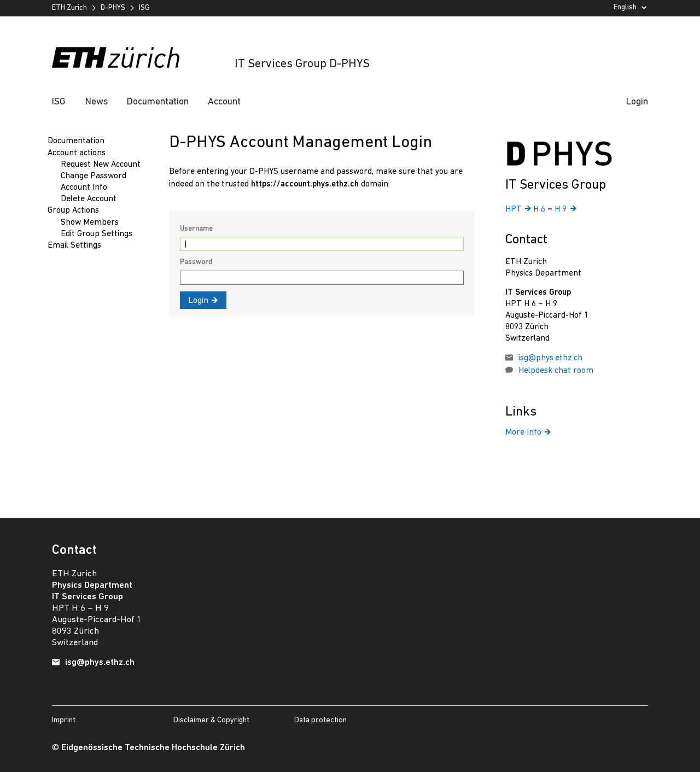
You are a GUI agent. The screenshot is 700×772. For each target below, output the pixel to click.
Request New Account (101, 165)
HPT (518, 209)
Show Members (90, 223)
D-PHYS (113, 8)
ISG (144, 8)
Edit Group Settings (97, 234)
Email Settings (74, 245)
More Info (528, 432)
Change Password (94, 176)
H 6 (540, 209)
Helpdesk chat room (556, 371)
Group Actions (73, 210)
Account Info (84, 188)
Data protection (320, 720)
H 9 (565, 209)
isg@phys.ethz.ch (550, 358)
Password (196, 262)
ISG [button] (59, 102)
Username (196, 229)
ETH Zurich (69, 8)
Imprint (64, 720)
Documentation (158, 102)
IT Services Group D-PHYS (302, 64)
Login (637, 102)
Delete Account (89, 199)
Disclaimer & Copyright (211, 720)
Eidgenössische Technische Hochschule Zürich (153, 748)
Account (224, 102)
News (97, 102)
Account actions (77, 153)
